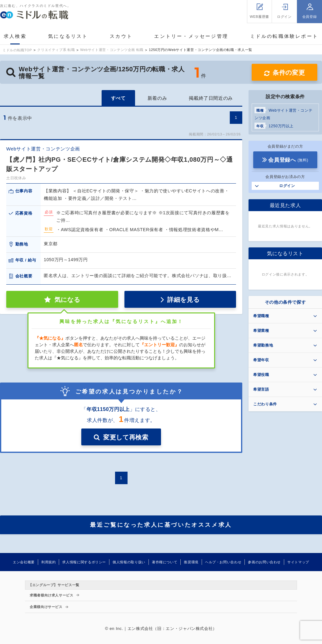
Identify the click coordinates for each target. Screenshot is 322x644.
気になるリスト (68, 36)
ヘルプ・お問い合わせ (223, 562)
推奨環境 (191, 562)
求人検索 (15, 36)
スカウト (121, 36)
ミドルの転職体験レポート (284, 36)
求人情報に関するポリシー (84, 562)
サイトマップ (298, 562)
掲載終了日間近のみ (211, 98)
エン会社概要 (24, 562)
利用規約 (49, 562)
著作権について (165, 562)
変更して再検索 (126, 437)
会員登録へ (288, 160)
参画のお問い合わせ (264, 562)
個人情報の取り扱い (129, 562)
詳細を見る (183, 300)
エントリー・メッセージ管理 (191, 36)
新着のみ (157, 98)
